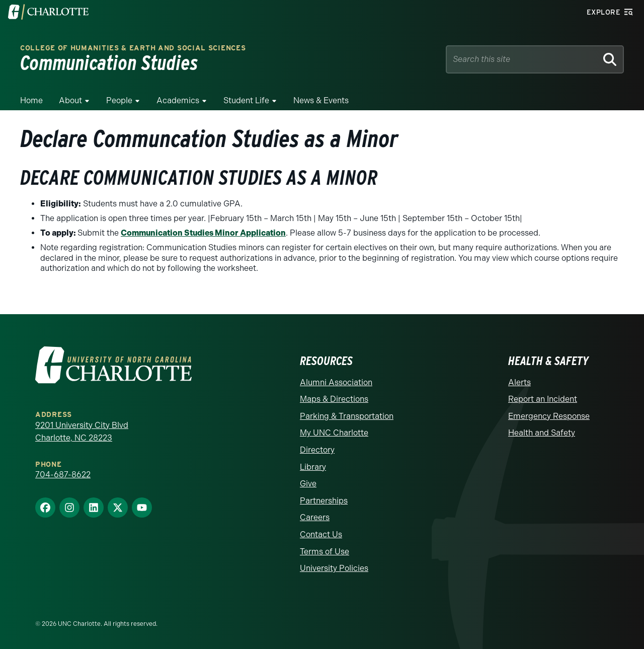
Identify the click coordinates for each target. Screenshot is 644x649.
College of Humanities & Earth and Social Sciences (133, 48)
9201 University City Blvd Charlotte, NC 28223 (82, 432)
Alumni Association (336, 382)
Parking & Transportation (347, 416)
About (70, 100)
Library (313, 467)
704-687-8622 (63, 475)
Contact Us (321, 534)
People (119, 100)
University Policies (334, 568)
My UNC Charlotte (334, 433)
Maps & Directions (334, 399)
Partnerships (324, 501)
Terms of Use (325, 552)
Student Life (246, 100)
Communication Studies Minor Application (203, 233)
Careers (315, 517)
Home (31, 100)
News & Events (321, 100)
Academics (178, 100)
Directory (317, 450)
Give (308, 484)
